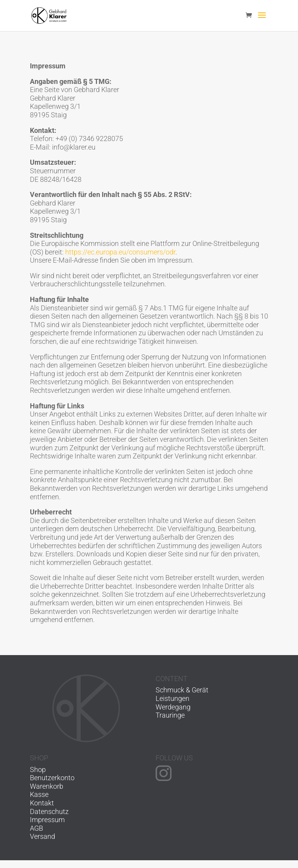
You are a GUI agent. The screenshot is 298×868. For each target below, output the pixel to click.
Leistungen (172, 698)
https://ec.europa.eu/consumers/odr (120, 252)
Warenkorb (47, 786)
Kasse (39, 794)
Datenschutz (49, 811)
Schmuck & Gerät (182, 690)
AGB (36, 828)
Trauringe (170, 715)
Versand (42, 836)
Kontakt (42, 803)
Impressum (47, 820)
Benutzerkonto (52, 778)
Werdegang (173, 707)
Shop (38, 770)
